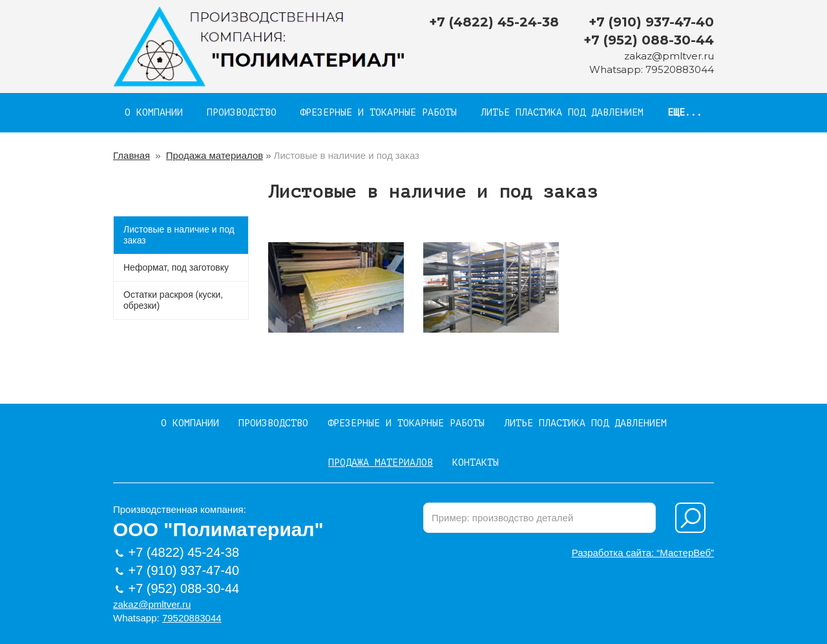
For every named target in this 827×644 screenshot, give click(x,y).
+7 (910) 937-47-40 (651, 22)
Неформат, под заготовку (176, 267)
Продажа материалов (215, 155)
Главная (131, 155)
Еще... (685, 113)
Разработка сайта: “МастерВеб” (643, 553)
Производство (242, 113)
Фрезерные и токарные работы (378, 113)
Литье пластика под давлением (562, 113)
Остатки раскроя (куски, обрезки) (173, 300)
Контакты (476, 463)
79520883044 (680, 69)
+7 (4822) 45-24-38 (494, 22)
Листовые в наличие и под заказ (179, 235)
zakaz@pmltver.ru (669, 56)
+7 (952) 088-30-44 (649, 40)
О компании (154, 113)
